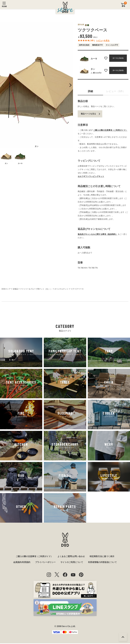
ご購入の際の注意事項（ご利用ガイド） (110, 130)
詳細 (90, 91)
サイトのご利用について (72, 563)
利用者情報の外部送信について (105, 563)
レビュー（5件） (116, 91)
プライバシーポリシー (44, 563)
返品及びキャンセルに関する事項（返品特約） (98, 234)
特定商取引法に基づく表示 (104, 557)
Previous (3, 85)
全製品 (16, 289)
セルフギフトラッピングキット (91, 176)
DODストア (7, 289)
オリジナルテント (66, 289)
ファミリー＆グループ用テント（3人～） (39, 289)
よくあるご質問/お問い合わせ (72, 557)
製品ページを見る (88, 114)
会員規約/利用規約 (19, 563)
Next (70, 85)
